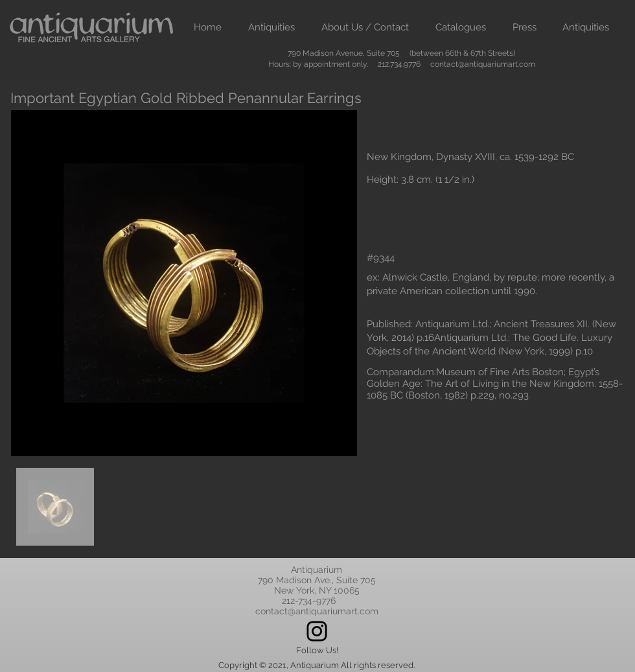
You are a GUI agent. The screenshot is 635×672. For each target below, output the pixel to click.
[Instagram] (317, 631)
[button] (271, 28)
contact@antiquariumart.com (483, 64)
